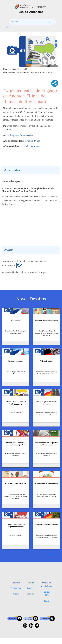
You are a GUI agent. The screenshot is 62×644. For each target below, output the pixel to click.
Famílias (31, 588)
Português (36, 146)
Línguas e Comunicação (21, 135)
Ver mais (53, 554)
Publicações (16, 588)
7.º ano (28, 141)
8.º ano (37, 141)
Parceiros (31, 594)
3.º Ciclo (25, 146)
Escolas (31, 583)
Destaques (16, 583)
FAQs (47, 601)
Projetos (16, 594)
